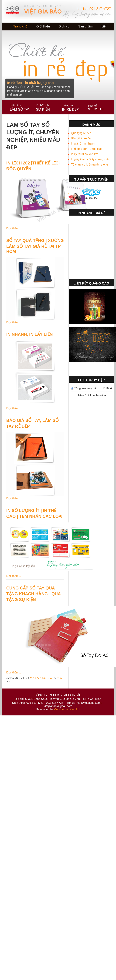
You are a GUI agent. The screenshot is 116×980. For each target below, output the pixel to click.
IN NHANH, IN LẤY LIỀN (30, 334)
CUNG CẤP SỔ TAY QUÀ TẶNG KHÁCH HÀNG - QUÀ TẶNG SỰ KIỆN (34, 594)
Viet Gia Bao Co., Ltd (67, 709)
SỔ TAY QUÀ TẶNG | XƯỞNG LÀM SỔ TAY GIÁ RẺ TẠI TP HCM (35, 246)
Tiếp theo (47, 678)
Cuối (60, 678)
